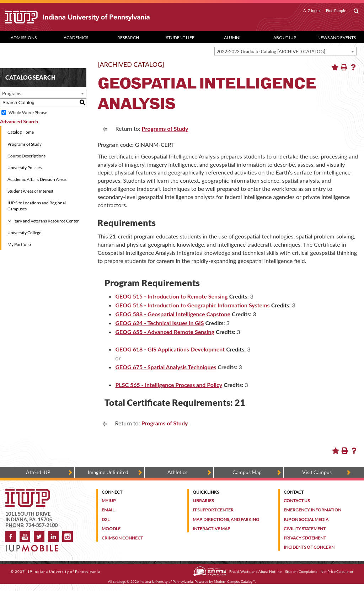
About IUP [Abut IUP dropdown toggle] (285, 37)
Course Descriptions (26, 156)
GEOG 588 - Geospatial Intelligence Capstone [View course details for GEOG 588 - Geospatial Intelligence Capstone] (173, 314)
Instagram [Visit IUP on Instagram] (68, 537)
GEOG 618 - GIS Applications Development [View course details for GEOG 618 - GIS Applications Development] (170, 349)
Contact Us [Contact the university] (297, 501)
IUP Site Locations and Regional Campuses (37, 206)
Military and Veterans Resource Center (43, 221)
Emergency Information (312, 510)
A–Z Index (312, 11)
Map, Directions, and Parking (226, 519)
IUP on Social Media (306, 519)
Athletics (177, 472)
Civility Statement (305, 529)
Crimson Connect (122, 538)
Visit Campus (317, 472)
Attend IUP (38, 472)
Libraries (203, 501)
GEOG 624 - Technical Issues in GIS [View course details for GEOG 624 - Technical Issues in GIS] (159, 323)
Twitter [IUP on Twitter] (39, 537)
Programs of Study (25, 144)
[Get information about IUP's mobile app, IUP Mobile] (34, 546)
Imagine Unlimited (108, 472)
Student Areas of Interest (30, 191)
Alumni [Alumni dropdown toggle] (232, 37)
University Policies (25, 168)
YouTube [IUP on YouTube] (25, 537)
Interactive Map (211, 529)
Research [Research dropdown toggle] (128, 37)
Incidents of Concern (309, 547)
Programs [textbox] (12, 93)
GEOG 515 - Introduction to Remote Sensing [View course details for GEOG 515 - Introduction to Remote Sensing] (171, 296)
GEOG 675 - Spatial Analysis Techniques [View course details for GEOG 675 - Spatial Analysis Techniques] (166, 367)
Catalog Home (21, 132)
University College (24, 233)
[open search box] (356, 11)
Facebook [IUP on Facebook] (11, 537)
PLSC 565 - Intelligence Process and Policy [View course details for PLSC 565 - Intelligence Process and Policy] (169, 385)
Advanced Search (19, 121)
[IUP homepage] (28, 492)
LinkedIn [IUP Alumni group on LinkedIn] (53, 537)
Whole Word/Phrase (28, 112)
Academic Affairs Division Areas (37, 179)
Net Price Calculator (337, 571)
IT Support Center (213, 510)
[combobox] (285, 51)
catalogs (119, 581)
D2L (106, 519)
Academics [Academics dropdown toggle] (76, 37)
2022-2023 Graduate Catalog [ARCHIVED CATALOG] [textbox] (271, 52)
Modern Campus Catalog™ (235, 581)
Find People (336, 11)
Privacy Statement (305, 538)
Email (108, 510)
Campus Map (247, 472)
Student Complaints (301, 571)
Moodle (111, 529)
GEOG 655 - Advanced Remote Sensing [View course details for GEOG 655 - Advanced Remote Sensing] (165, 332)
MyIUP (109, 501)
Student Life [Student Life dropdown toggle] (180, 37)
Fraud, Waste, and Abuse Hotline (255, 571)
